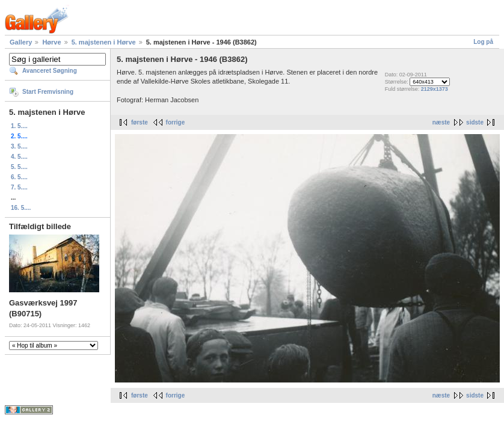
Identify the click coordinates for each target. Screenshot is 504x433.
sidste (475, 122)
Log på (483, 42)
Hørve (51, 42)
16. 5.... (21, 208)
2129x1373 (435, 89)
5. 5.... (19, 167)
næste (441, 122)
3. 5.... (19, 146)
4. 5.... (19, 157)
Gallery (21, 42)
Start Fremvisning (48, 92)
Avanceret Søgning (50, 71)
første (140, 122)
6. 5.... (19, 177)
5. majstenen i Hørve (104, 42)
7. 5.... (19, 187)
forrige (176, 122)
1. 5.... (19, 126)
